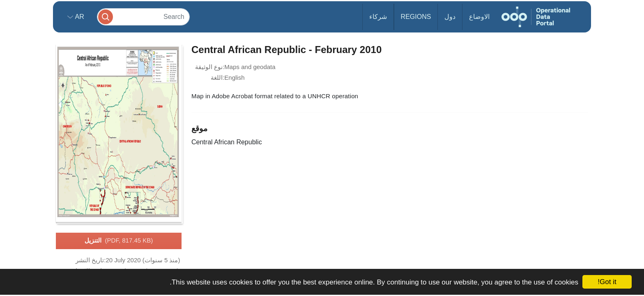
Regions (416, 17)
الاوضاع (479, 17)
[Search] (143, 17)
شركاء (378, 17)
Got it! (607, 282)
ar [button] (79, 17)
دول (450, 17)
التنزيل (119, 241)
